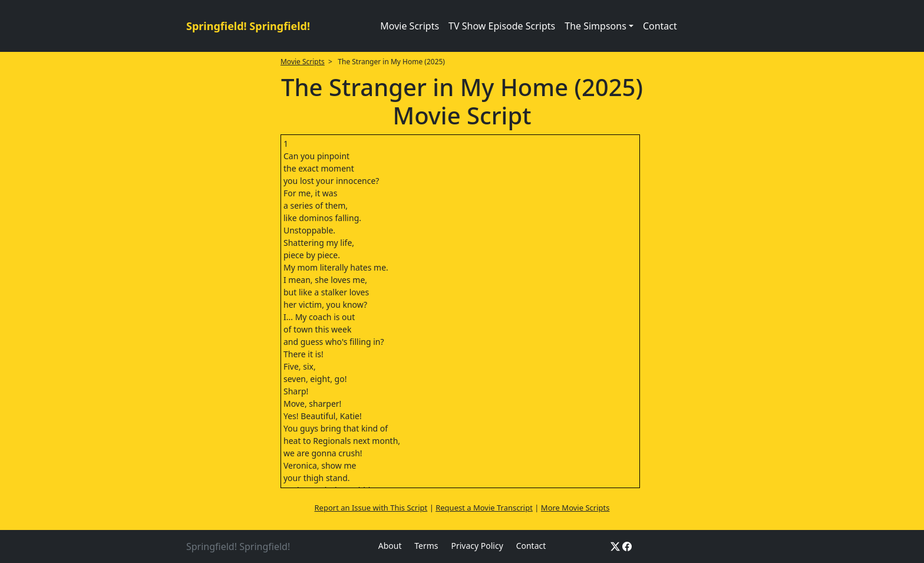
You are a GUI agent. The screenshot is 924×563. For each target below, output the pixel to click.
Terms (426, 546)
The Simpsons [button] (595, 26)
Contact (660, 26)
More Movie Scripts (575, 508)
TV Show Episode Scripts (502, 26)
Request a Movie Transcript (484, 508)
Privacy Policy (477, 546)
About (390, 546)
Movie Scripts (410, 26)
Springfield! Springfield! (248, 26)
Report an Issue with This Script (371, 508)
